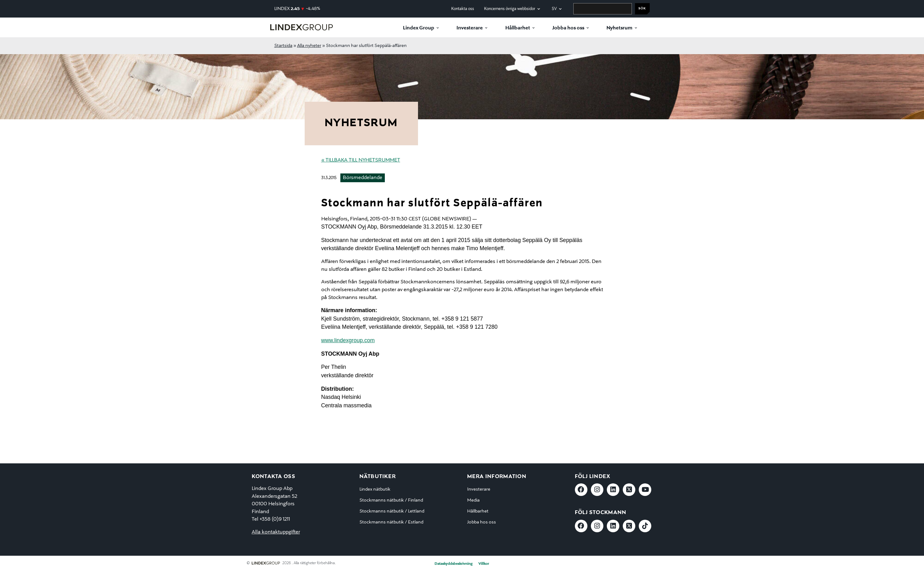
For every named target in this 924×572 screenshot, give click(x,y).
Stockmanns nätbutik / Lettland (392, 511)
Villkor (484, 564)
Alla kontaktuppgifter (276, 532)
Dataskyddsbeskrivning (454, 564)
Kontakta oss (463, 9)
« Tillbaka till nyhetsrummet (361, 160)
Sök (642, 9)
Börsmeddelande (363, 178)
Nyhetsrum (619, 28)
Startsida (283, 46)
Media (473, 500)
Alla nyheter (309, 46)
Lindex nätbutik (375, 489)
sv (554, 9)
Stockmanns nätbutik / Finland (391, 500)
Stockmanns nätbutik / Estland (391, 522)
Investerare (470, 28)
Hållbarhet (518, 28)
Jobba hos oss (568, 28)
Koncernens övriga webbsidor (510, 9)
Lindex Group (419, 28)
